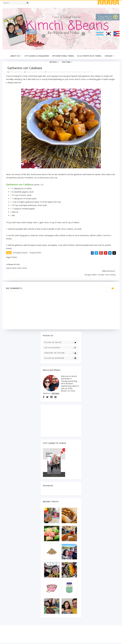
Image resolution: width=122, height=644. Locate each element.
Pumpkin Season (53, 72)
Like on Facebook (62, 341)
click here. (55, 387)
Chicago (109, 56)
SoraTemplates (17, 642)
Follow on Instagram (62, 352)
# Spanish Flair (36, 253)
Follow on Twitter (62, 336)
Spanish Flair (65, 72)
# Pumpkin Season (20, 253)
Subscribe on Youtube (62, 347)
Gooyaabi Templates (42, 642)
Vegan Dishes (88, 72)
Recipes (53, 62)
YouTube (66, 62)
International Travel (63, 56)
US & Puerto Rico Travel (90, 56)
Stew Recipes (76, 72)
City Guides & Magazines (37, 56)
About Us (15, 56)
